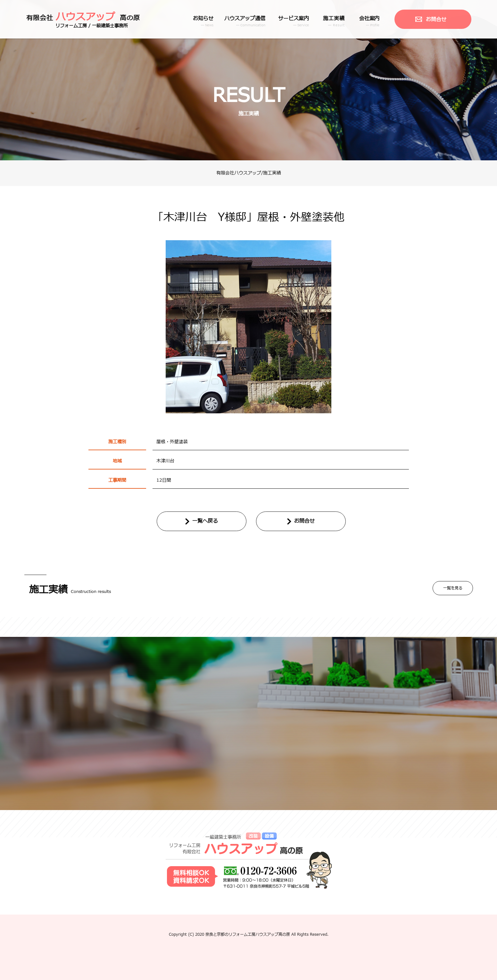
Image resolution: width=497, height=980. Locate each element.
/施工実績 (271, 173)
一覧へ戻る (205, 521)
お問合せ (436, 20)
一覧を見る (453, 588)
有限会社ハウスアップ (239, 173)
